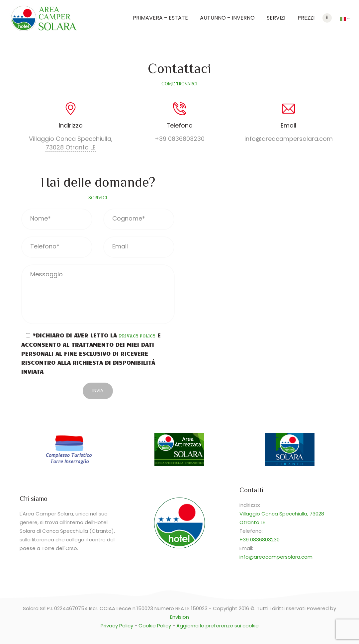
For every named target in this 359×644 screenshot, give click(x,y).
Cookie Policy (155, 626)
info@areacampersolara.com (289, 139)
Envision (179, 617)
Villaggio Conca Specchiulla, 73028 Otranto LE (71, 143)
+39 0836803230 (180, 139)
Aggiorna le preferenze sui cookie (218, 626)
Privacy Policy (137, 336)
